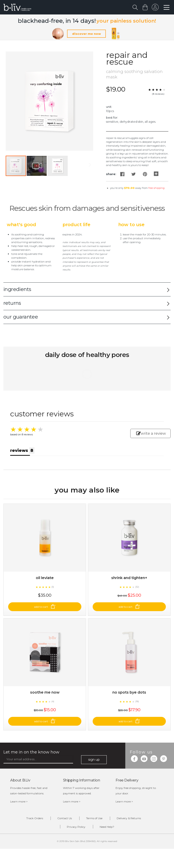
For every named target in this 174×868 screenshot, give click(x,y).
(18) (137, 701)
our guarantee (21, 317)
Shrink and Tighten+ (129, 578)
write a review (151, 433)
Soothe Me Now (45, 692)
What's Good (21, 225)
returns (12, 303)
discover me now (86, 34)
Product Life (76, 225)
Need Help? (107, 827)
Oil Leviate (45, 578)
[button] (37, 166)
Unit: (109, 107)
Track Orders (35, 818)
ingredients (17, 289)
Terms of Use (94, 818)
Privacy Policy (76, 827)
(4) (53, 701)
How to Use (131, 225)
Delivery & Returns (129, 818)
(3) (53, 587)
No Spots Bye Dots (129, 692)
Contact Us (65, 818)
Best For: (112, 117)
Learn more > (19, 801)
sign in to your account (155, 8)
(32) (137, 587)
